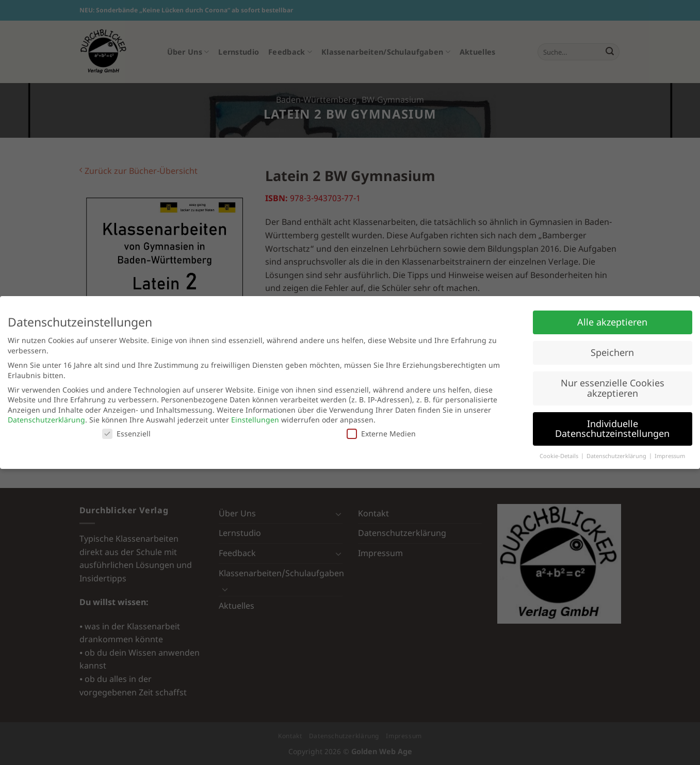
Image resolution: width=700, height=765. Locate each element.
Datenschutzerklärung (46, 420)
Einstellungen (255, 420)
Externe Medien (381, 434)
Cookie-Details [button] (560, 456)
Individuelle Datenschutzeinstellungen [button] (612, 429)
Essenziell (126, 434)
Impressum (670, 456)
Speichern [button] (612, 352)
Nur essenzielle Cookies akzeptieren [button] (613, 388)
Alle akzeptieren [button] (612, 322)
